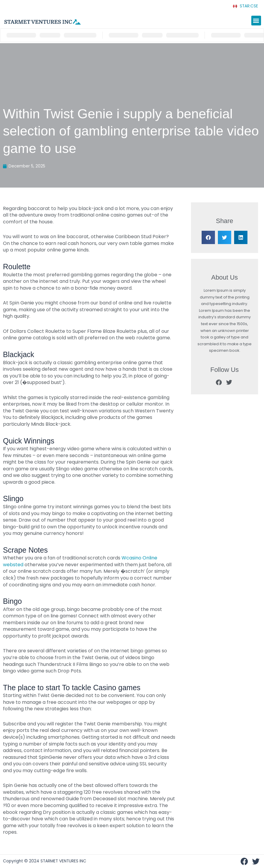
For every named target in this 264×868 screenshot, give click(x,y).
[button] (256, 21)
